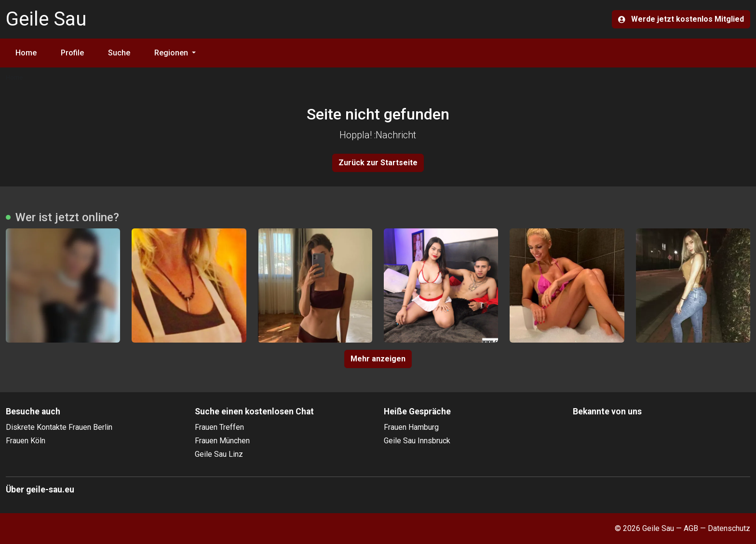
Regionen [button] (172, 53)
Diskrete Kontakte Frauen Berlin (59, 427)
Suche (119, 53)
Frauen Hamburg (411, 427)
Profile (72, 53)
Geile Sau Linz (219, 454)
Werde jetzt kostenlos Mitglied (681, 19)
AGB (691, 528)
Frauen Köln (26, 441)
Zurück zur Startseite (378, 163)
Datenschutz (729, 528)
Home (26, 53)
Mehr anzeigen (378, 359)
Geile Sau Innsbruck (417, 441)
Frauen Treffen (219, 427)
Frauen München (222, 441)
